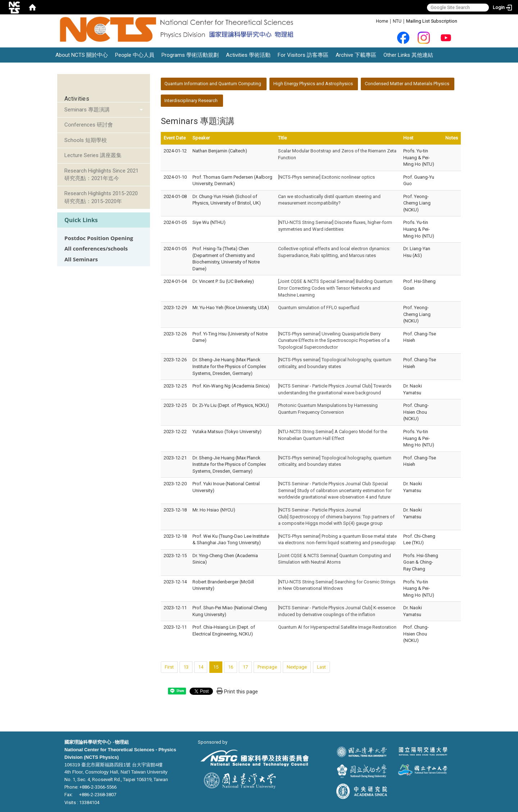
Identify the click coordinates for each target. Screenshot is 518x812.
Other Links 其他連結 (408, 55)
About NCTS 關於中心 (82, 55)
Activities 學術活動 (248, 55)
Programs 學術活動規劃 (190, 55)
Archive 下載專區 (356, 55)
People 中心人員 (135, 55)
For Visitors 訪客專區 (303, 55)
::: (372, 21)
